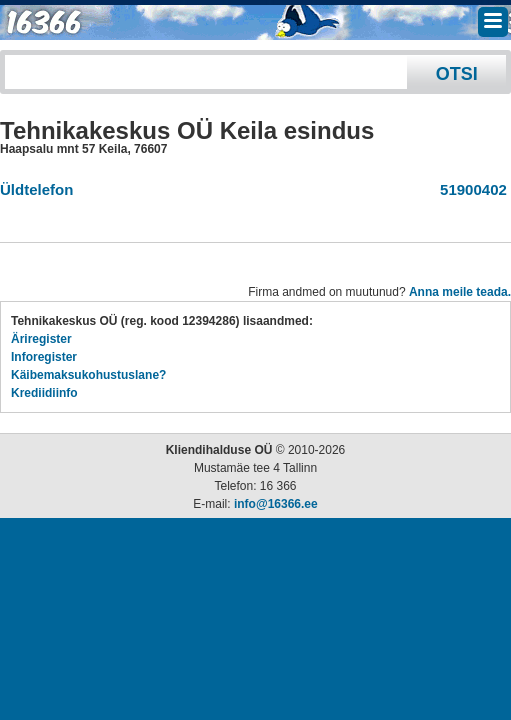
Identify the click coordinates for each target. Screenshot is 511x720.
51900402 (469, 189)
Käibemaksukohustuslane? (88, 375)
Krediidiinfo (44, 393)
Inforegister (44, 357)
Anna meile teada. (460, 292)
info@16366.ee (276, 504)
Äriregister (41, 339)
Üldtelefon (36, 189)
